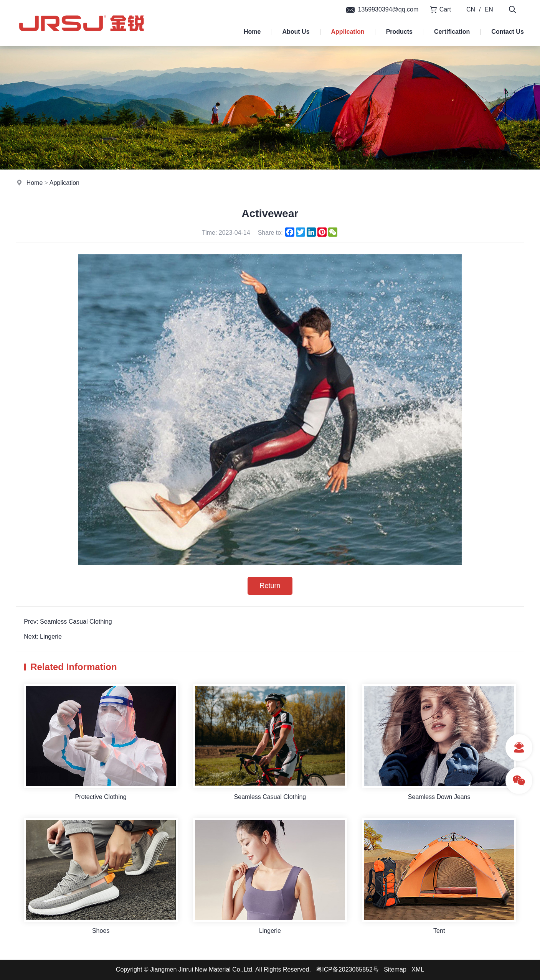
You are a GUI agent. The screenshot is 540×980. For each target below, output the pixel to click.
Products (399, 32)
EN (489, 9)
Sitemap (395, 969)
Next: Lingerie (43, 637)
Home (252, 32)
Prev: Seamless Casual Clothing (68, 622)
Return (270, 586)
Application (348, 32)
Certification (452, 32)
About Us (296, 32)
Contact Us (507, 32)
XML (418, 969)
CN (471, 9)
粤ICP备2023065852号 (347, 969)
